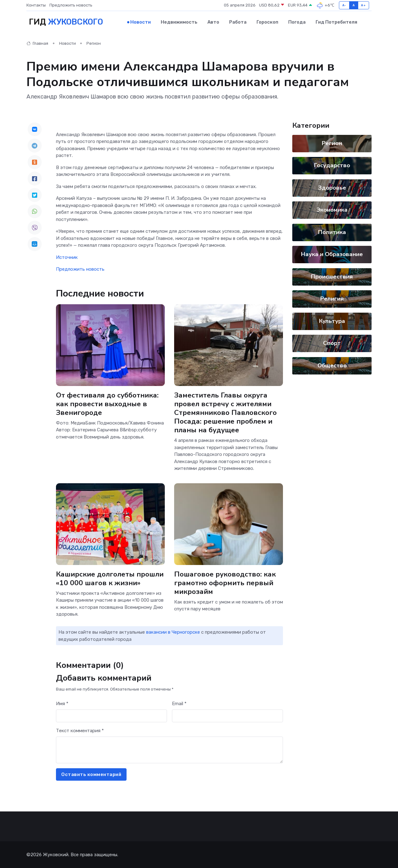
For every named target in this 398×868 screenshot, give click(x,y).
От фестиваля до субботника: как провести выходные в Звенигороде (107, 404)
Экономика (332, 210)
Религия (332, 299)
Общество (332, 365)
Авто (213, 22)
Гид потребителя (336, 22)
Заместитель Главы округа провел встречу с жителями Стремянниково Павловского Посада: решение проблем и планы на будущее (225, 412)
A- (344, 5)
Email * (179, 703)
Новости (141, 22)
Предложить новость (71, 5)
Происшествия (332, 276)
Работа (238, 22)
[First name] (111, 716)
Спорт (332, 343)
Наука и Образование (332, 254)
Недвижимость (179, 22)
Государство (332, 165)
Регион (94, 43)
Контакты (36, 5)
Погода (297, 22)
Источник (67, 257)
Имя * (62, 703)
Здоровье (332, 187)
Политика (332, 232)
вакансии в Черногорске (173, 632)
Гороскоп (267, 22)
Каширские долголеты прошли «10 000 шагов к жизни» (110, 578)
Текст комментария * (80, 730)
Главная (37, 43)
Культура (332, 321)
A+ (363, 5)
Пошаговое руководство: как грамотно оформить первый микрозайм (225, 583)
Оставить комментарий (91, 774)
